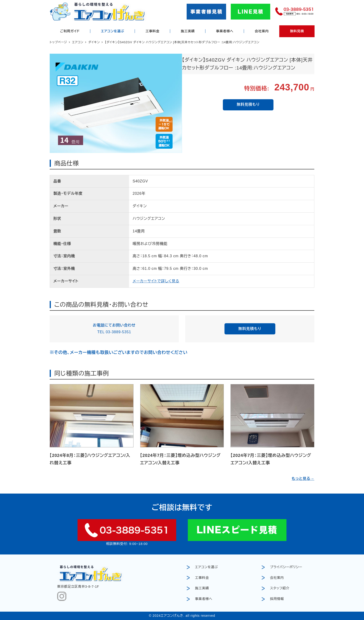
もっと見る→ (303, 479)
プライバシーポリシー (286, 567)
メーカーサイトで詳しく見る (156, 281)
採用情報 (277, 599)
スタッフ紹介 (280, 588)
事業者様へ (204, 599)
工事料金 (202, 578)
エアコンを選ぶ (206, 567)
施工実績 (202, 588)
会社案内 (277, 578)
